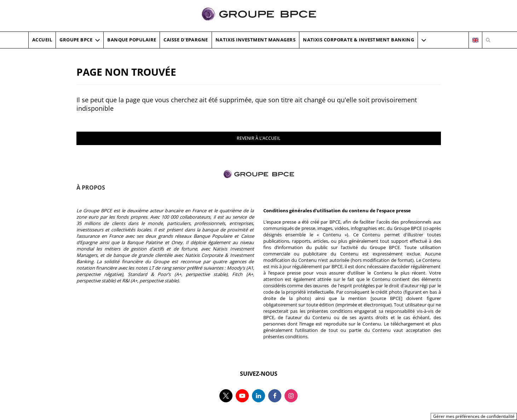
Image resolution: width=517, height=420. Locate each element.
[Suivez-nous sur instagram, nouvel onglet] (291, 396)
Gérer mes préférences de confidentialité (474, 416)
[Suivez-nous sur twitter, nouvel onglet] (226, 396)
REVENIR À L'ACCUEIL (258, 138)
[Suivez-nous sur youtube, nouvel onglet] (242, 396)
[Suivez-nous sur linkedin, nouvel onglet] (258, 396)
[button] (424, 40)
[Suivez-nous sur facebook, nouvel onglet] (275, 396)
